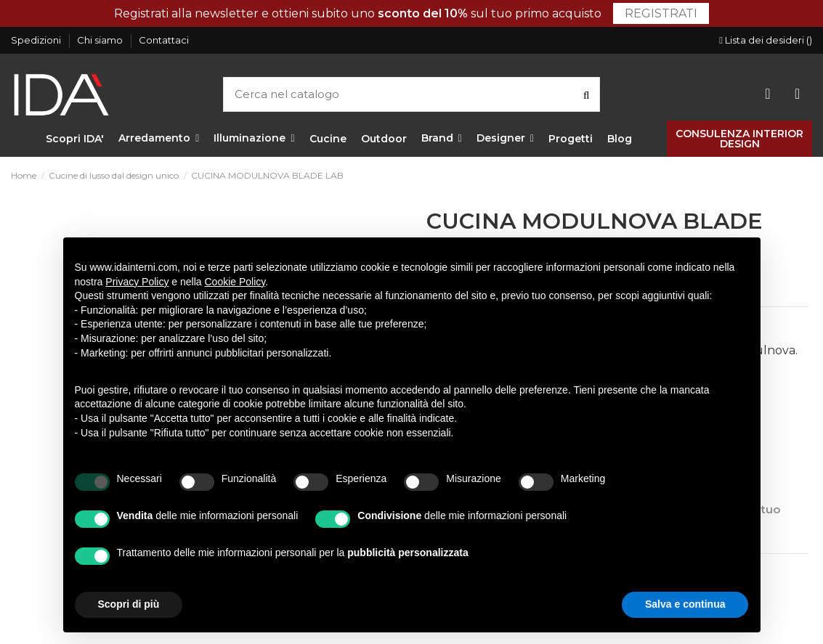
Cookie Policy (235, 282)
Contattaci (164, 40)
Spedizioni (37, 40)
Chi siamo (101, 40)
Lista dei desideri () (766, 40)
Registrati (661, 13)
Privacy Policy (137, 282)
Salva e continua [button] (685, 604)
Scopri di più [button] (129, 604)
